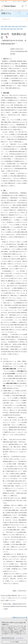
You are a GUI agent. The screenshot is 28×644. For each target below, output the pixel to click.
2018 (5, 29)
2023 (13, 26)
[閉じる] (26, 620)
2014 (18, 29)
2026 (2, 26)
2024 (10, 26)
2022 (17, 26)
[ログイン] (15, 1)
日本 (2, 10)
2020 (24, 26)
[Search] (26, 6)
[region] (14, 631)
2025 (6, 26)
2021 (20, 26)
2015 (15, 29)
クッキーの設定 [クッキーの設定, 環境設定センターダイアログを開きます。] (14, 642)
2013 (21, 29)
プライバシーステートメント (8, 638)
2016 (11, 29)
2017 (8, 29)
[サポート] (19, 1)
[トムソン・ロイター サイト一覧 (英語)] (4, 1)
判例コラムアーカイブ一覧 (20, 617)
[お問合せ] (24, 1)
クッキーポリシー (20, 638)
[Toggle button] (23, 6)
